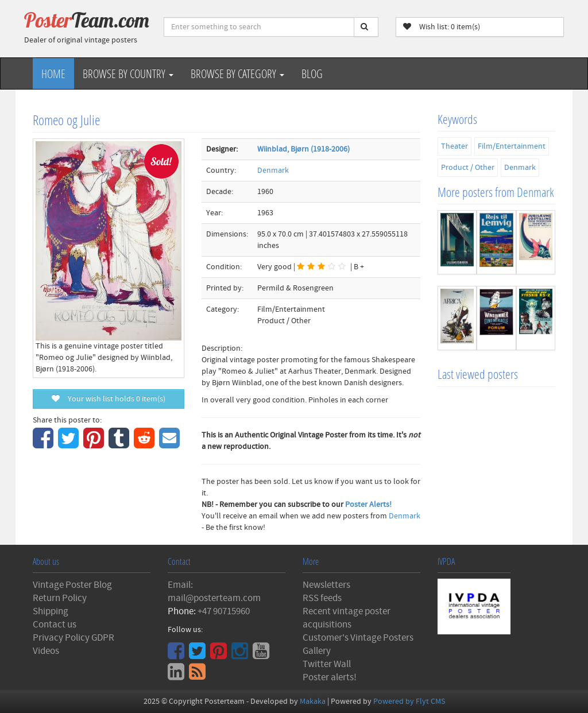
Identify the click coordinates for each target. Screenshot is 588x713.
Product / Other (468, 168)
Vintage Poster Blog (72, 585)
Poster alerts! (330, 677)
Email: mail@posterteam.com (214, 592)
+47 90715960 (224, 611)
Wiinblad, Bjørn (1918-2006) (303, 149)
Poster (87, 20)
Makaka (313, 702)
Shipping (51, 611)
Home (53, 73)
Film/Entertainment (512, 146)
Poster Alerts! (368, 505)
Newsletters (326, 585)
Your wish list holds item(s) (109, 399)
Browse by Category (237, 73)
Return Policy (60, 598)
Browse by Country (128, 73)
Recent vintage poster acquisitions (347, 618)
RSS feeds (322, 598)
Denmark (273, 170)
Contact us (55, 625)
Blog (312, 73)
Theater (454, 146)
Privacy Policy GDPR (73, 638)
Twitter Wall (327, 664)
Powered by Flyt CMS (409, 702)
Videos (46, 651)
